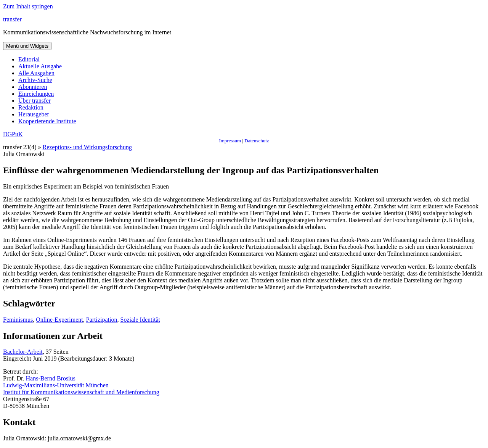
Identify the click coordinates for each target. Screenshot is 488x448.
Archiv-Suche (35, 80)
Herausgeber (34, 114)
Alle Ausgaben (36, 73)
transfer (12, 19)
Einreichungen (36, 94)
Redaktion (31, 107)
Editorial (29, 59)
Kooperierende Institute (47, 121)
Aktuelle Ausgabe (40, 66)
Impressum (230, 141)
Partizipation (102, 320)
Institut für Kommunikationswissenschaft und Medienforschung (81, 392)
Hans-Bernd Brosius (51, 378)
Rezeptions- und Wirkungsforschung (87, 147)
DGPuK (13, 134)
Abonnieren (33, 87)
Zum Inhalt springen (28, 6)
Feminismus (18, 320)
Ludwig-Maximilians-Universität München (56, 385)
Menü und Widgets (27, 46)
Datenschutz (257, 141)
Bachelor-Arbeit (23, 352)
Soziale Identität (140, 320)
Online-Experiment (59, 320)
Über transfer (35, 101)
